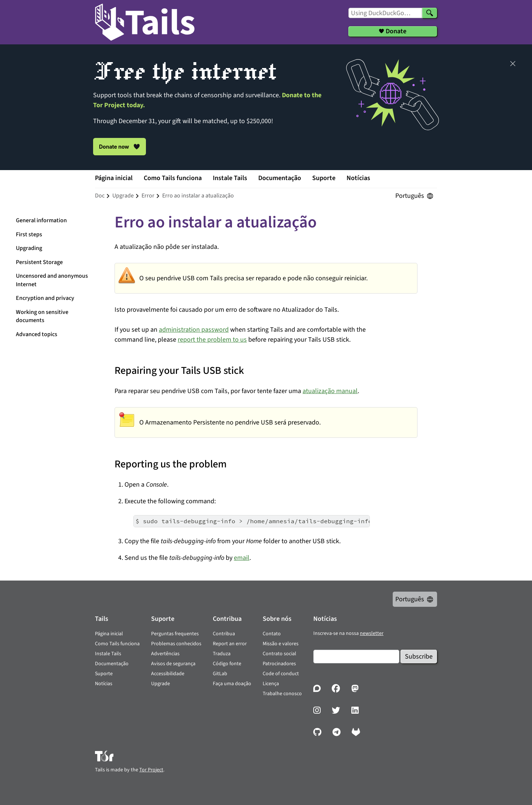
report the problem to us (212, 340)
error (148, 196)
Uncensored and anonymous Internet (52, 280)
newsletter (372, 633)
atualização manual (330, 391)
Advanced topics (37, 334)
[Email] (356, 657)
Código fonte (227, 664)
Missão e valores (281, 644)
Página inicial (114, 178)
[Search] (430, 13)
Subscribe (419, 657)
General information (41, 220)
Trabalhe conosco (282, 694)
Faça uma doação (232, 684)
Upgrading (29, 248)
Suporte (324, 178)
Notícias (358, 178)
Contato (272, 634)
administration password (194, 330)
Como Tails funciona (173, 178)
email (242, 558)
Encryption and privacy (45, 298)
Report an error (230, 644)
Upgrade (161, 684)
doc (100, 196)
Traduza (222, 654)
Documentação (280, 178)
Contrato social (279, 654)
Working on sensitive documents (42, 316)
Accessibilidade (168, 674)
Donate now (120, 146)
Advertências (165, 654)
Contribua (224, 634)
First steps (29, 234)
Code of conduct (281, 674)
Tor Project (151, 770)
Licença (271, 684)
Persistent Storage (39, 262)
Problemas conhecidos (176, 644)
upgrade (123, 196)
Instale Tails (230, 178)
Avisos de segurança (173, 664)
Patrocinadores (279, 664)
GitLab (220, 674)
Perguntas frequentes (175, 634)
